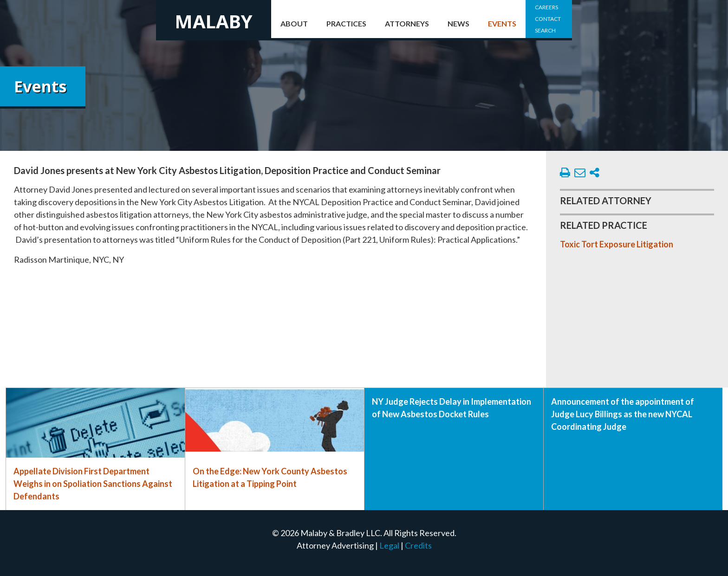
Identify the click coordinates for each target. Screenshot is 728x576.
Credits (418, 545)
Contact (548, 19)
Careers (546, 7)
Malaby (214, 21)
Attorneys (407, 23)
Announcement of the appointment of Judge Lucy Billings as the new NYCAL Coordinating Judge (623, 414)
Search (545, 30)
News (458, 23)
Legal (389, 545)
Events (502, 23)
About (294, 23)
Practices (346, 23)
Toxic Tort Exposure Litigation (617, 244)
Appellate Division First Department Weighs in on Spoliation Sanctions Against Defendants (93, 484)
